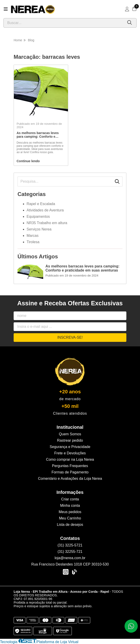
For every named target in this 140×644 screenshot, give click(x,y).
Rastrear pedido (70, 440)
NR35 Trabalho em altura (47, 223)
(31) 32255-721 (70, 552)
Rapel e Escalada (41, 204)
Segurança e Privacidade (70, 447)
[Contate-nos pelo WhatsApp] (131, 626)
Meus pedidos (70, 512)
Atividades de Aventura (45, 210)
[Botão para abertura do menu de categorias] (6, 9)
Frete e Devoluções (70, 453)
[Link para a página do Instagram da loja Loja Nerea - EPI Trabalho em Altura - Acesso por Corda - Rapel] (66, 572)
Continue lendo (28, 161)
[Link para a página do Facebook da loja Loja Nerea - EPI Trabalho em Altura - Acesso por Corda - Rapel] (74, 572)
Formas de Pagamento (70, 472)
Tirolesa (33, 242)
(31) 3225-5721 (70, 545)
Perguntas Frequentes (70, 466)
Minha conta (70, 506)
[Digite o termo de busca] (64, 23)
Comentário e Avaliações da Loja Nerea (70, 479)
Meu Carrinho (70, 518)
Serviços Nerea (39, 229)
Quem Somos (70, 434)
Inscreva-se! (70, 337)
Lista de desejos (70, 525)
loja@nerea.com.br (70, 558)
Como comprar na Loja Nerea (70, 459)
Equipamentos (38, 217)
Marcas (32, 236)
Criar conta (70, 499)
